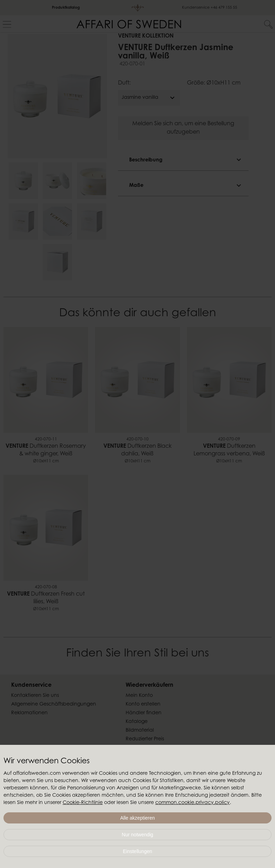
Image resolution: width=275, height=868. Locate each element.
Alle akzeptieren (137, 818)
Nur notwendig (137, 835)
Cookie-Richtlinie (83, 803)
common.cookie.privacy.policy (192, 803)
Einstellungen (137, 851)
